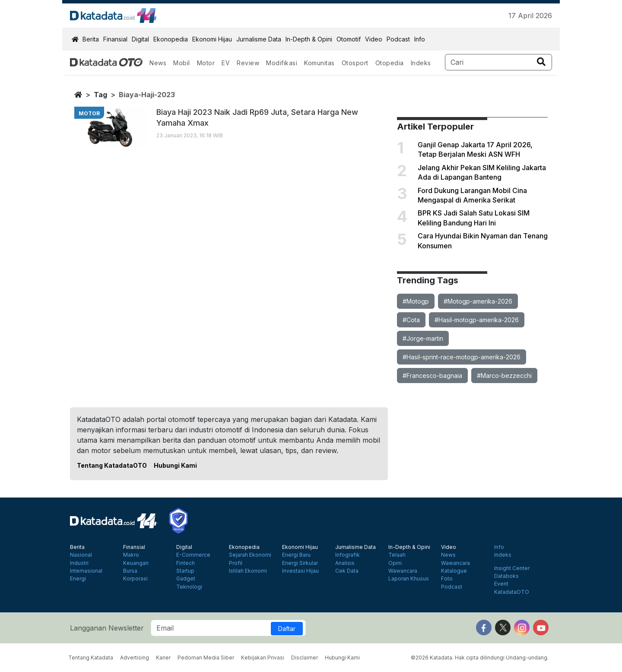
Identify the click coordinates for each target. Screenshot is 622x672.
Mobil (182, 63)
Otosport (355, 63)
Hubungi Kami (175, 465)
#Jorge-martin (423, 338)
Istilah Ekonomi (248, 571)
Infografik (347, 555)
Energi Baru (296, 555)
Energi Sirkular (300, 563)
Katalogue (454, 571)
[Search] (499, 62)
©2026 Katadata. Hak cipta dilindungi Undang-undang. (480, 658)
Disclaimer (305, 658)
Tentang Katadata (91, 658)
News (158, 63)
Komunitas (319, 63)
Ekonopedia (171, 39)
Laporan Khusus (409, 579)
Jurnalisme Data (259, 39)
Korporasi (135, 579)
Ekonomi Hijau (212, 39)
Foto (447, 579)
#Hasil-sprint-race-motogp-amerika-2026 (462, 357)
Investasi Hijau (300, 571)
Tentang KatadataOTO (112, 465)
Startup (185, 571)
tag (100, 95)
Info (420, 39)
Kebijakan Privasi (263, 658)
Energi (78, 579)
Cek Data (347, 571)
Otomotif (349, 39)
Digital (140, 39)
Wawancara (403, 571)
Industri (79, 563)
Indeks (421, 63)
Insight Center (512, 568)
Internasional (86, 571)
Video (374, 39)
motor (89, 113)
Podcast (398, 39)
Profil (236, 563)
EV (226, 63)
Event (501, 584)
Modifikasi (282, 63)
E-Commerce (193, 555)
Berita (91, 39)
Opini (395, 563)
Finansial (115, 39)
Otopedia (390, 63)
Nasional (81, 555)
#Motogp (416, 301)
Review (248, 63)
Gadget (186, 579)
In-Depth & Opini (309, 39)
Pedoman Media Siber (206, 658)
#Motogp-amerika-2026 (478, 301)
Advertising (135, 658)
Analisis (345, 563)
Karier (163, 658)
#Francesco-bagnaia (432, 376)
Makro (131, 555)
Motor (206, 63)
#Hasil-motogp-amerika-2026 (477, 320)
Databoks (506, 576)
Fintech (186, 563)
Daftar (287, 629)
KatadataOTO (512, 592)
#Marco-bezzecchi (504, 376)
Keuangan (136, 563)
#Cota (411, 320)
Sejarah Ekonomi (250, 555)
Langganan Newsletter (107, 628)
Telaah (397, 555)
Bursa (130, 571)
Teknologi (189, 587)
